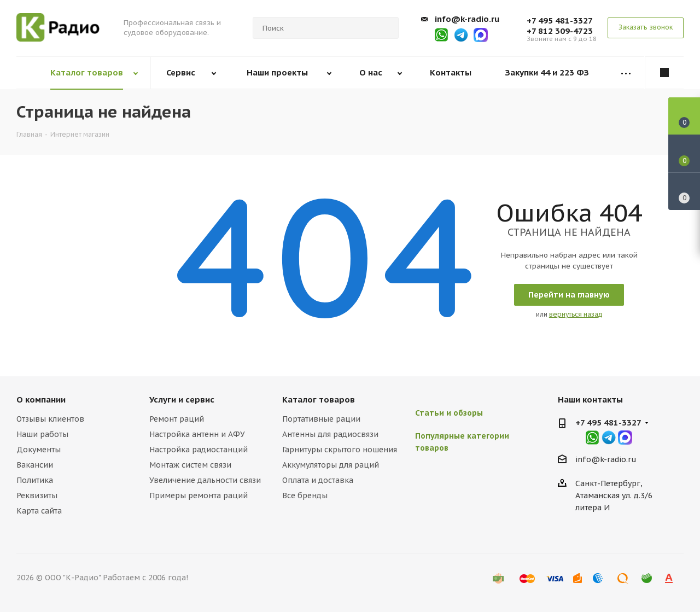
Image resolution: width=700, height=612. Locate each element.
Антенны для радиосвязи (330, 434)
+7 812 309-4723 (560, 31)
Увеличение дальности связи (205, 480)
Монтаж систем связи (190, 465)
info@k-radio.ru (467, 19)
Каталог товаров (319, 400)
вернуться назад (576, 314)
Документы (39, 450)
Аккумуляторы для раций (331, 465)
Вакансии (35, 465)
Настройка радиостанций (199, 450)
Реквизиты (37, 496)
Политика (35, 480)
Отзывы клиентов (50, 419)
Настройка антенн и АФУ (197, 434)
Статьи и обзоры (449, 413)
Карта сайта (39, 511)
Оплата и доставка (318, 480)
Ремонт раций (177, 419)
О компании (41, 400)
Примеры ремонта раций (199, 496)
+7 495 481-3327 (560, 21)
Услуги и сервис (182, 400)
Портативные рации (321, 419)
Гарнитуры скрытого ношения (340, 450)
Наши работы (42, 434)
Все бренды (305, 496)
